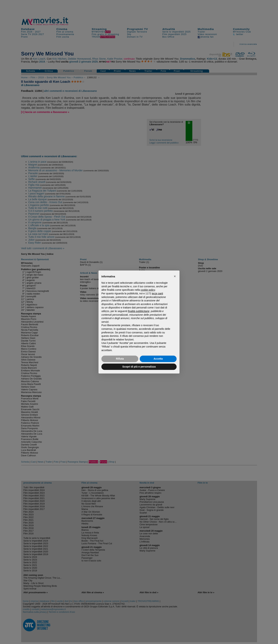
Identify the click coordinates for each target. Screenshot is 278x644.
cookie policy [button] (148, 290)
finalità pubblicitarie (139, 311)
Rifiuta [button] (120, 359)
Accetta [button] (158, 359)
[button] (175, 276)
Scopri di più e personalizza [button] (139, 367)
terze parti (157, 293)
